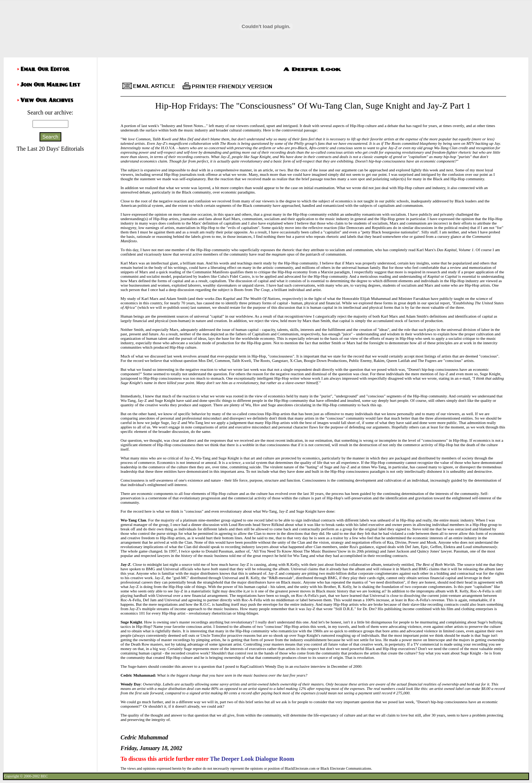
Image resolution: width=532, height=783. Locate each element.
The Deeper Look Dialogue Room (252, 759)
